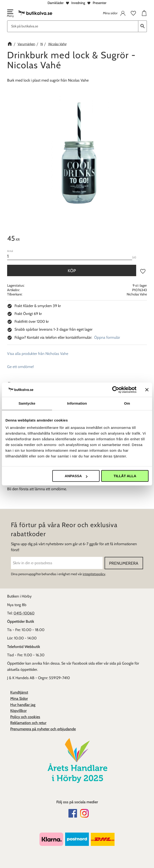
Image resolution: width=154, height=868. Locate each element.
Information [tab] (77, 403)
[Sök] (143, 26)
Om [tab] (127, 403)
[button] (10, 14)
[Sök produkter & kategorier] (73, 26)
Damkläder (56, 3)
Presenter (100, 3)
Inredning (78, 3)
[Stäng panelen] (147, 390)
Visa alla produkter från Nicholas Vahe (38, 354)
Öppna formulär (107, 337)
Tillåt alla (125, 476)
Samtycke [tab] (27, 403)
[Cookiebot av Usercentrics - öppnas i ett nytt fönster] (116, 390)
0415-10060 (24, 613)
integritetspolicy (94, 574)
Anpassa (76, 476)
